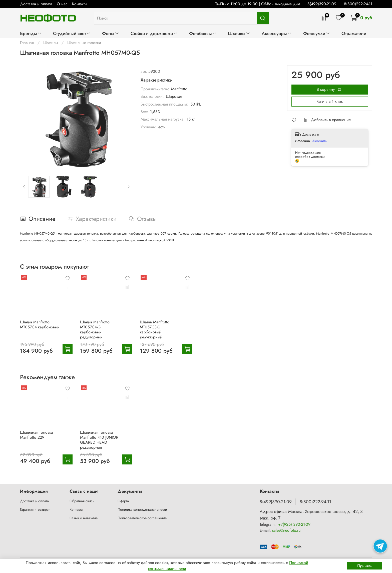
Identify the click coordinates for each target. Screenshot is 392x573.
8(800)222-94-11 (358, 4)
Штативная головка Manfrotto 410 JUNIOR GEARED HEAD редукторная (99, 440)
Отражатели (354, 33)
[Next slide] (128, 187)
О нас (62, 4)
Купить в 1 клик (330, 101)
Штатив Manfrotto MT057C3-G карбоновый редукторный (155, 329)
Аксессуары (277, 33)
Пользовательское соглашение (142, 518)
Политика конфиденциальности (142, 509)
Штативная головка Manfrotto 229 (37, 435)
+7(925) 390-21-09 (294, 524)
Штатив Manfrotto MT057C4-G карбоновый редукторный (95, 329)
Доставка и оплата (36, 4)
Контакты (80, 4)
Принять (364, 566)
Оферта (123, 501)
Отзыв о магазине (84, 518)
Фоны (111, 33)
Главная (27, 43)
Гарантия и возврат (35, 509)
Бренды (31, 33)
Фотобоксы (203, 33)
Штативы (239, 33)
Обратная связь (82, 501)
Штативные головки (84, 43)
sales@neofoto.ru (286, 530)
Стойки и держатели (154, 33)
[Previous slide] (24, 187)
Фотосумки (317, 33)
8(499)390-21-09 (322, 4)
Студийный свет (72, 33)
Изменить (319, 141)
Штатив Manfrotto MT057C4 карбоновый (40, 324)
